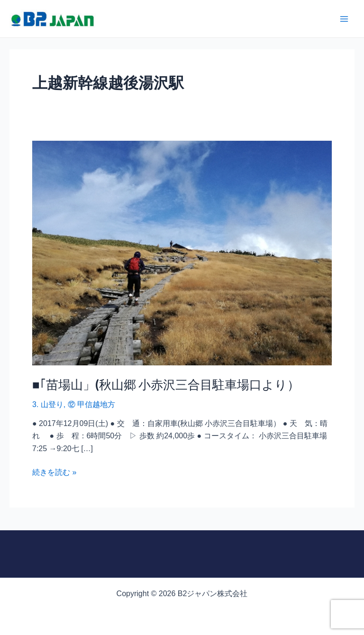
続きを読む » (54, 471)
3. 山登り (48, 404)
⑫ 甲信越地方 (91, 404)
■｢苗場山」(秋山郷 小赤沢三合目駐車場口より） (166, 384)
